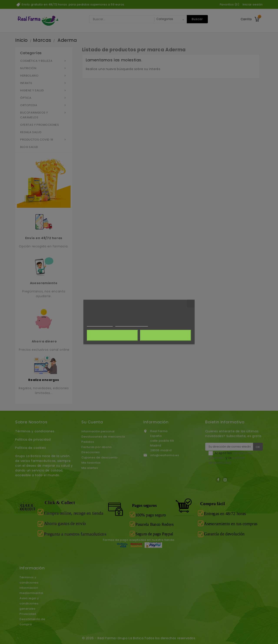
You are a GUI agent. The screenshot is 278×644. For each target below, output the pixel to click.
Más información (100, 325)
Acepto (166, 335)
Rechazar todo (112, 335)
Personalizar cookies (132, 325)
